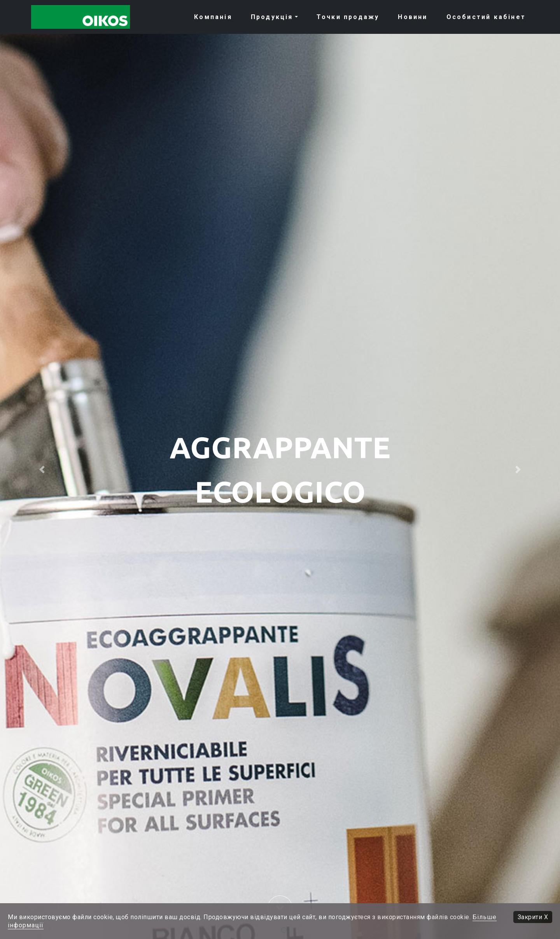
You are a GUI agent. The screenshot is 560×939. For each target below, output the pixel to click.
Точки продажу (348, 17)
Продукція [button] (272, 17)
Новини (413, 17)
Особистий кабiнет (486, 17)
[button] (42, 470)
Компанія (213, 17)
